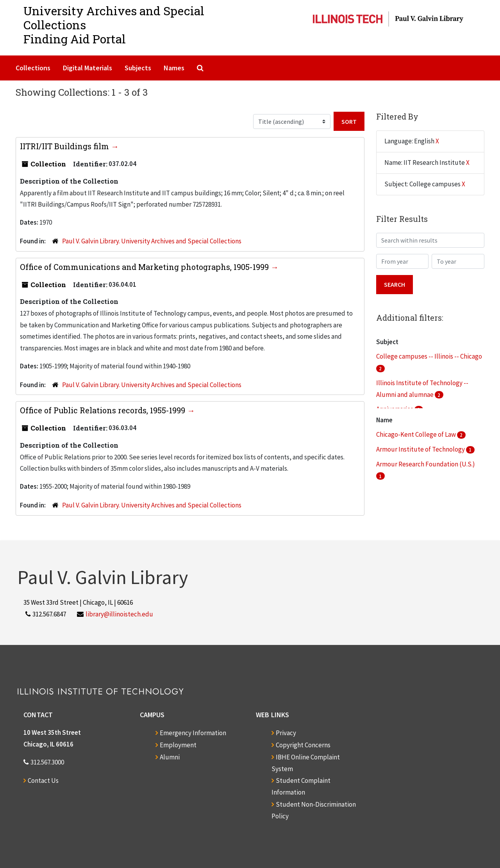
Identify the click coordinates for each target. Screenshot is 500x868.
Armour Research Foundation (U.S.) (426, 464)
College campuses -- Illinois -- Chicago (429, 356)
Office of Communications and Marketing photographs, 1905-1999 (145, 267)
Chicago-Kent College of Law (417, 434)
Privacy (286, 733)
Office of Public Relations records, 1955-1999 (104, 410)
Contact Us (43, 780)
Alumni (170, 757)
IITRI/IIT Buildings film (65, 146)
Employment (178, 745)
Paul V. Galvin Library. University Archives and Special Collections (152, 241)
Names (174, 68)
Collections (33, 68)
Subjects (138, 68)
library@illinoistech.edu (119, 614)
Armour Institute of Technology (421, 449)
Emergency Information (193, 733)
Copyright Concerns (303, 745)
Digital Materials (87, 68)
